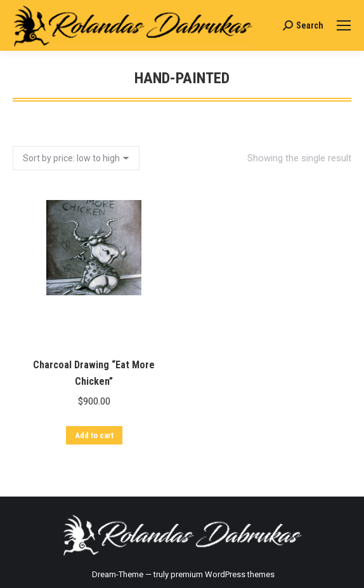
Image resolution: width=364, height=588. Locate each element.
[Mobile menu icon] (344, 25)
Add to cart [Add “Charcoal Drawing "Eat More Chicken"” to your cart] (93, 452)
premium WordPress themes (223, 574)
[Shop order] (76, 158)
